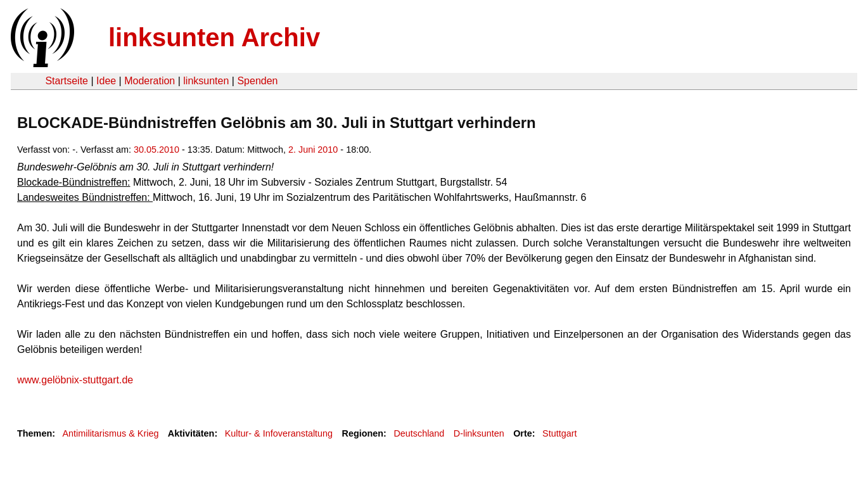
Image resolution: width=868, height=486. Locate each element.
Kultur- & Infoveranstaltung (279, 433)
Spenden (257, 81)
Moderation (150, 81)
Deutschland (419, 433)
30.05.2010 (156, 150)
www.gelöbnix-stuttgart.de (75, 380)
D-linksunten (479, 433)
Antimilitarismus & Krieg (110, 433)
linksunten (206, 81)
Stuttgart (559, 433)
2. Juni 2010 (313, 150)
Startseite (67, 81)
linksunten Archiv (214, 37)
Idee (106, 81)
